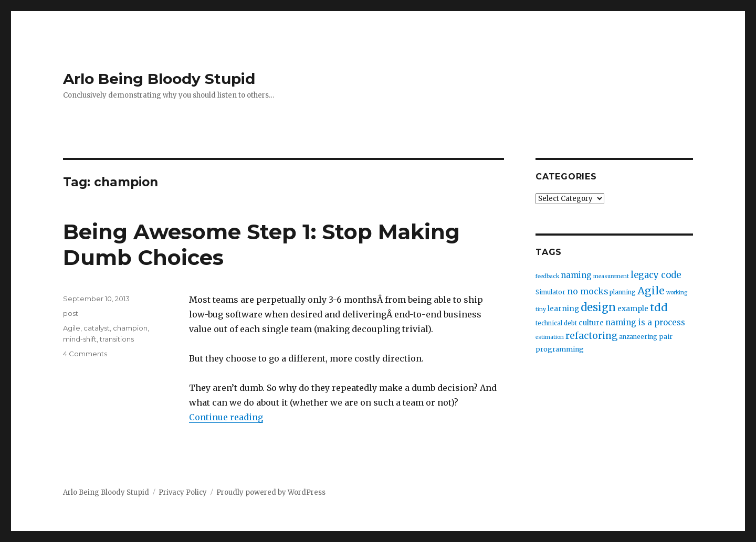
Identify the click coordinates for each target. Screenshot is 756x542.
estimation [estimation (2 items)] (550, 337)
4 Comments (85, 354)
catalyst (97, 328)
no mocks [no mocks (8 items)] (587, 291)
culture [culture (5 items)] (591, 323)
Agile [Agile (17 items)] (651, 291)
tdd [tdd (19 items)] (659, 307)
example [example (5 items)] (633, 309)
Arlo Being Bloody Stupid (159, 79)
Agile (72, 328)
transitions (117, 339)
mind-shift (80, 339)
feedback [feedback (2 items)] (547, 276)
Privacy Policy (183, 492)
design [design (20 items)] (598, 307)
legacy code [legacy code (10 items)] (656, 275)
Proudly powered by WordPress (271, 492)
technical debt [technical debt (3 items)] (556, 323)
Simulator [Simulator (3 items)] (550, 292)
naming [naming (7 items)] (576, 275)
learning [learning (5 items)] (563, 309)
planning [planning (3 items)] (623, 292)
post (71, 313)
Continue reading (226, 417)
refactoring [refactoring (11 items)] (591, 336)
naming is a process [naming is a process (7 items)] (645, 322)
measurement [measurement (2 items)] (611, 276)
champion (130, 328)
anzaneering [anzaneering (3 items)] (638, 337)
